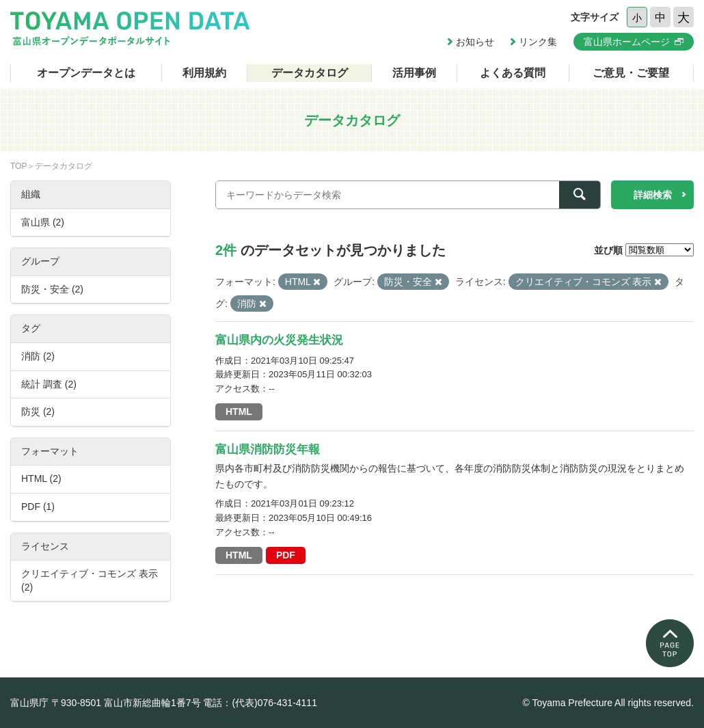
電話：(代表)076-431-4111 (260, 703)
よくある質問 (513, 73)
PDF (286, 555)
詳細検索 (653, 195)
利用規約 (204, 73)
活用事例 (414, 73)
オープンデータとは (86, 73)
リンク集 (538, 42)
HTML (239, 412)
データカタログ (310, 73)
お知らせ (475, 42)
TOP (18, 166)
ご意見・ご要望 (631, 73)
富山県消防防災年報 (268, 449)
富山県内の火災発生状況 (279, 340)
